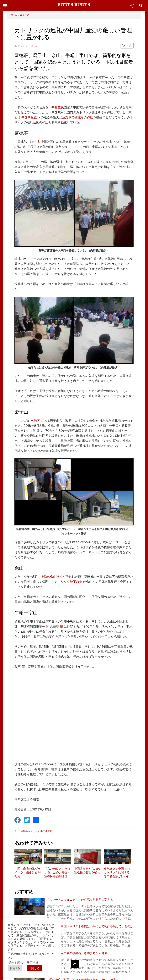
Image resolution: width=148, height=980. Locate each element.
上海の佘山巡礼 (52, 577)
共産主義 (58, 107)
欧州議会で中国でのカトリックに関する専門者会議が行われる (117, 874)
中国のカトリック (30, 831)
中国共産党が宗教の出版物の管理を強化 (87, 871)
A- (131, 46)
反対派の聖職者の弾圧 (78, 117)
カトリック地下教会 (68, 582)
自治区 (35, 421)
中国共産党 (29, 117)
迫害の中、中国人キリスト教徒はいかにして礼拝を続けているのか (90, 929)
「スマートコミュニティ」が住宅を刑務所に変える (82, 900)
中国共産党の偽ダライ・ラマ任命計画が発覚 (27, 873)
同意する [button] (34, 968)
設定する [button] (33, 963)
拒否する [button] (15, 968)
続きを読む (16, 963)
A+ (123, 46)
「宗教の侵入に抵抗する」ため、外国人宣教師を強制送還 (57, 873)
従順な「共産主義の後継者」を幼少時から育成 (79, 958)
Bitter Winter (74, 5)
